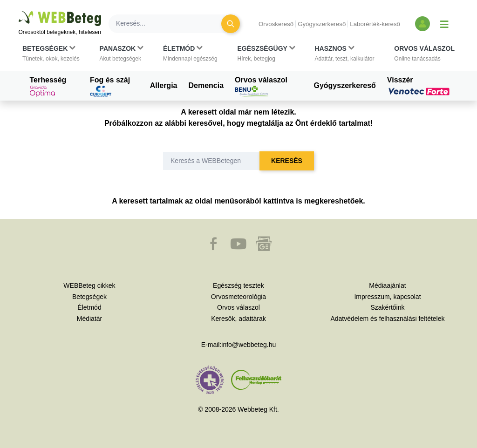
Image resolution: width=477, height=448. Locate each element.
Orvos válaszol (261, 87)
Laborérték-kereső (375, 24)
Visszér (420, 86)
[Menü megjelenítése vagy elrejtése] (444, 24)
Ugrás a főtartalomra (19, 11)
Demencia (206, 85)
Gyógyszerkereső (322, 24)
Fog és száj (110, 87)
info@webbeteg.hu (249, 345)
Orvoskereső (276, 24)
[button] (51, 54)
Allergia (164, 85)
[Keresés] (170, 24)
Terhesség (48, 87)
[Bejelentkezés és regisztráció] (422, 24)
